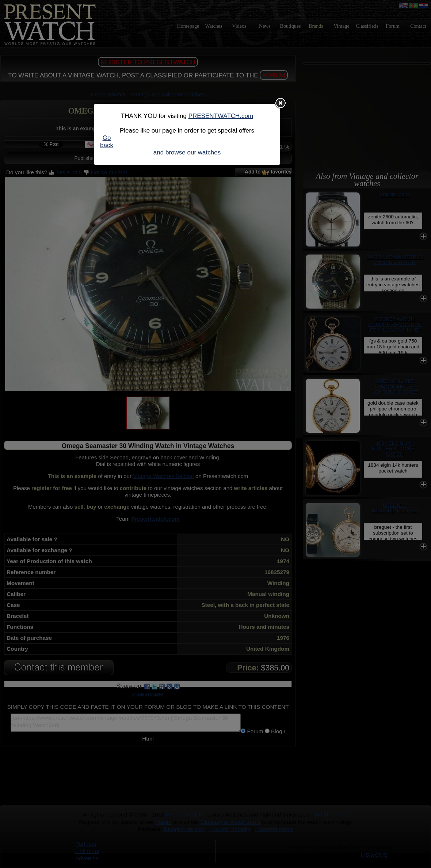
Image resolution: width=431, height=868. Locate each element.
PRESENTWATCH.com (221, 116)
